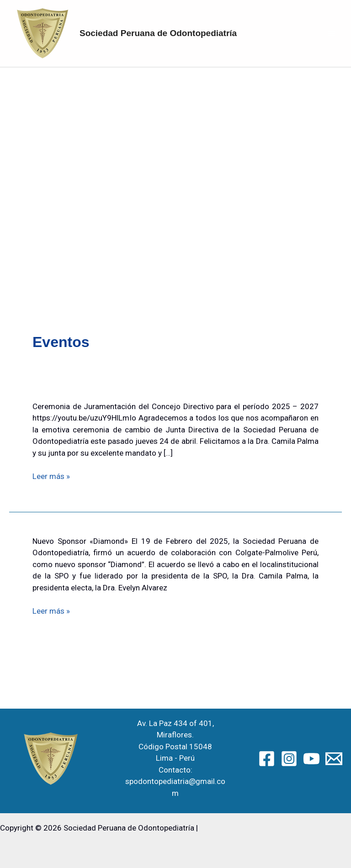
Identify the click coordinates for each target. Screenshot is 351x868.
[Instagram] (289, 759)
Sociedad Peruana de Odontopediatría (158, 33)
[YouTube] (311, 759)
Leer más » (51, 477)
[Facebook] (267, 759)
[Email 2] (334, 759)
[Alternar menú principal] (332, 33)
